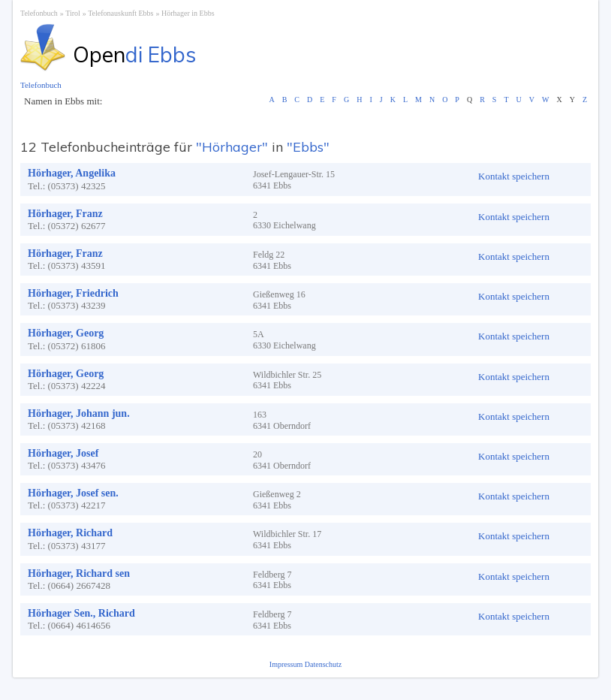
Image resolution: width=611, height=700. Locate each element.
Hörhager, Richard (70, 533)
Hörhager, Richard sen (79, 573)
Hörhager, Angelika (72, 173)
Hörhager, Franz (65, 214)
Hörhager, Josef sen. (73, 493)
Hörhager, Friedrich (73, 293)
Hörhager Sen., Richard (81, 613)
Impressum (287, 664)
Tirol (73, 13)
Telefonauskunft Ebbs (120, 13)
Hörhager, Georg (66, 333)
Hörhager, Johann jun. (79, 413)
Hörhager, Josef (63, 453)
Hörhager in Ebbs (188, 13)
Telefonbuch (39, 13)
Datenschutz (323, 664)
